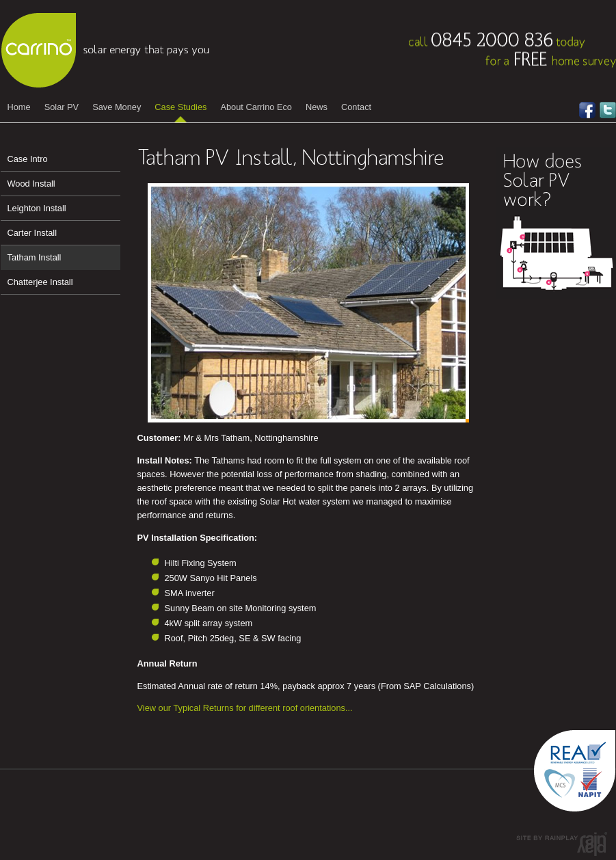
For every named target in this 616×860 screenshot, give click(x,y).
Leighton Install (37, 208)
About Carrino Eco (256, 107)
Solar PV (62, 107)
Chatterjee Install (40, 282)
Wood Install (31, 184)
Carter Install (32, 233)
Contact (356, 107)
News (317, 107)
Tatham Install (35, 257)
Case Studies (180, 107)
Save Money (117, 107)
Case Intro (28, 159)
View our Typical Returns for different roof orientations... (245, 708)
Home (19, 107)
